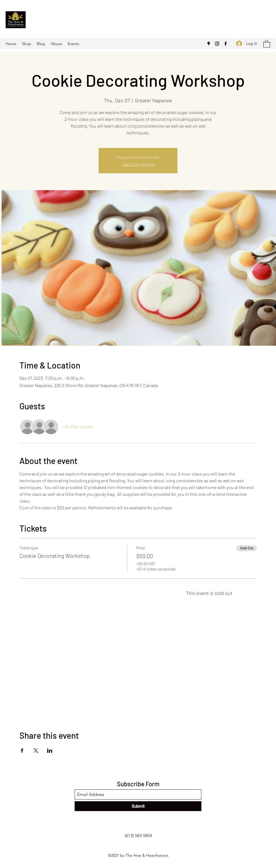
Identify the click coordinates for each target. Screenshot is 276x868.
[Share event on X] (36, 751)
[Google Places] (209, 44)
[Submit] (138, 806)
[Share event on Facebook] (22, 751)
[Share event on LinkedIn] (50, 751)
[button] (267, 44)
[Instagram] (217, 44)
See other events (138, 164)
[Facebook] (226, 44)
